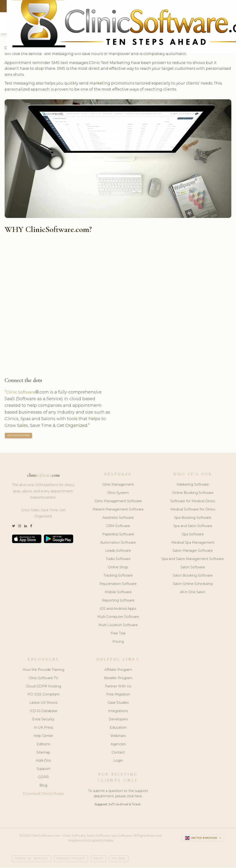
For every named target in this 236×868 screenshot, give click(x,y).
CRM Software (118, 527)
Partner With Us (118, 687)
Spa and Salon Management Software (193, 560)
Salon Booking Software (193, 576)
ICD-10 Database (43, 712)
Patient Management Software (118, 510)
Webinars (118, 736)
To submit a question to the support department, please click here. (118, 794)
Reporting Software (118, 601)
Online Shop (118, 568)
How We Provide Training (43, 670)
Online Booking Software (193, 494)
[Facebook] (31, 527)
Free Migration (118, 695)
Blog (43, 786)
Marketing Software (193, 485)
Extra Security (43, 720)
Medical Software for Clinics (193, 510)
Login (118, 761)
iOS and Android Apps (118, 609)
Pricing (118, 642)
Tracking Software (118, 576)
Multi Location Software (118, 626)
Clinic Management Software (118, 502)
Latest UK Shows (43, 704)
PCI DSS (119, 859)
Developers (118, 720)
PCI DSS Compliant (43, 695)
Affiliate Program (118, 670)
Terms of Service (32, 859)
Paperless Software (118, 535)
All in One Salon (193, 593)
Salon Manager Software (193, 551)
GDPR (43, 778)
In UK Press (43, 728)
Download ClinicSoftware (43, 794)
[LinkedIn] (26, 527)
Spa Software (193, 535)
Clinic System (118, 494)
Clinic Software (22, 393)
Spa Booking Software (193, 518)
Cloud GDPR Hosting (43, 687)
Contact (118, 753)
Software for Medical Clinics (193, 502)
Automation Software (118, 543)
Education (118, 728)
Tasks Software (118, 560)
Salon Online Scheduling (193, 584)
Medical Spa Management (193, 543)
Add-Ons (43, 761)
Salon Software (193, 568)
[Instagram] (20, 527)
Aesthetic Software (118, 518)
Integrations (118, 712)
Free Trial (118, 634)
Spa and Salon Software (193, 527)
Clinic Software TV (43, 679)
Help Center (43, 736)
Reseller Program (118, 679)
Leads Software (118, 551)
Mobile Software (118, 593)
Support (43, 770)
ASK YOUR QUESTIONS (19, 436)
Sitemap (43, 753)
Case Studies (118, 704)
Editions (43, 745)
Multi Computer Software (118, 618)
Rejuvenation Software (118, 584)
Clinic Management (118, 485)
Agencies (118, 745)
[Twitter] (13, 527)
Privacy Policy (71, 859)
